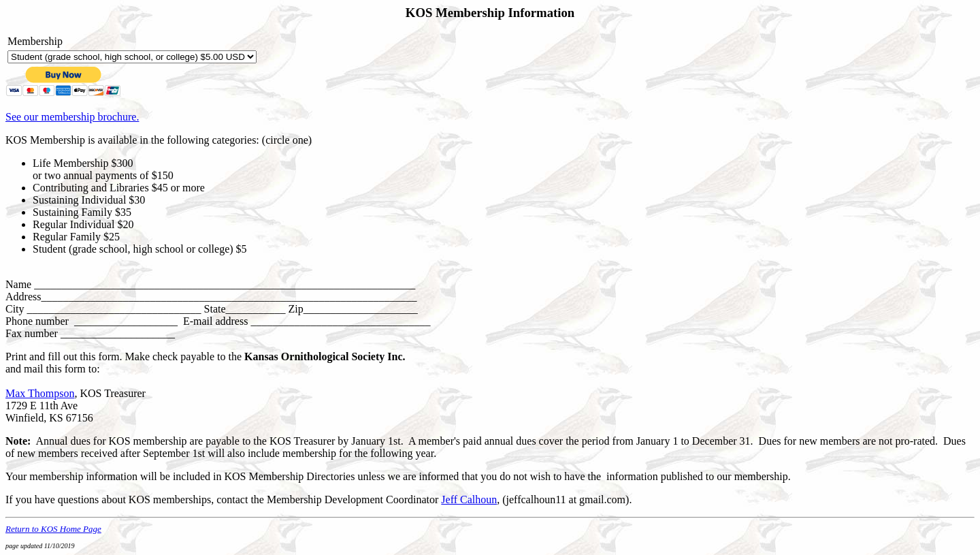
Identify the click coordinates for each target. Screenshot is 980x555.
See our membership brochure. (72, 117)
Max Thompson (40, 393)
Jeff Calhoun (469, 499)
